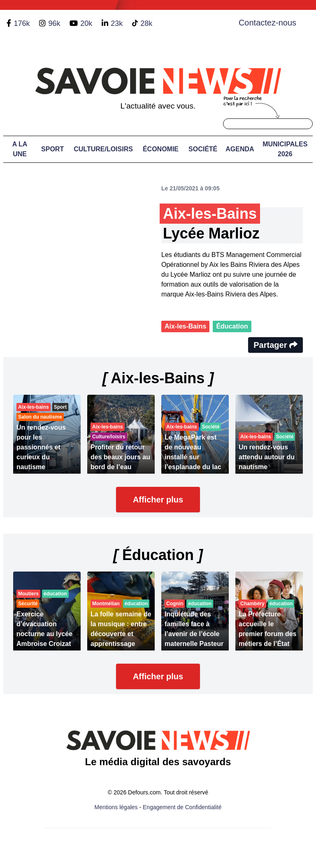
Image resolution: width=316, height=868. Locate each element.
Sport (52, 149)
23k (117, 23)
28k (146, 23)
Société (203, 149)
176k (22, 23)
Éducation (232, 326)
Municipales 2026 (285, 149)
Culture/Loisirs (103, 149)
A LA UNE (20, 149)
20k (86, 23)
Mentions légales (116, 807)
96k (54, 23)
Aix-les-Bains (185, 326)
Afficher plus (158, 500)
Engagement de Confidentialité (182, 807)
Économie (161, 149)
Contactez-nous (267, 23)
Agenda (240, 149)
